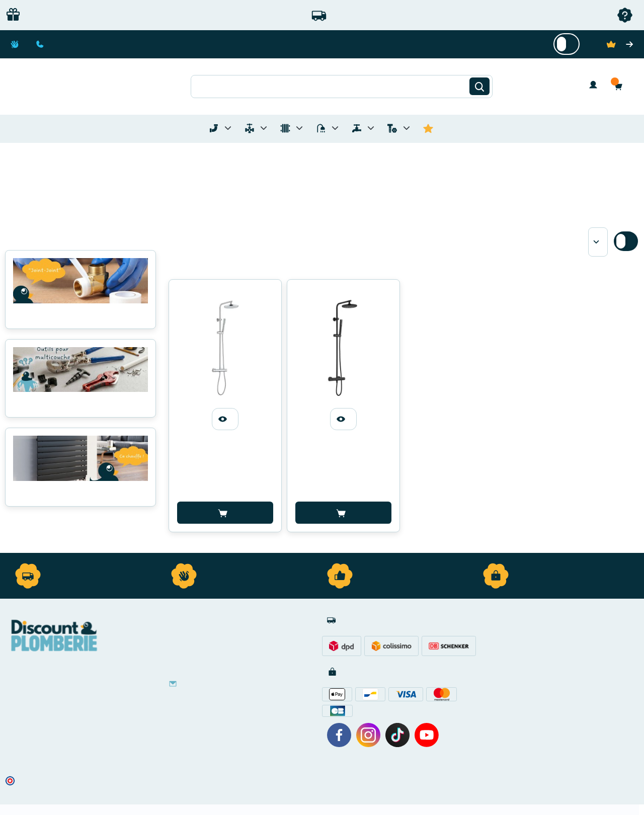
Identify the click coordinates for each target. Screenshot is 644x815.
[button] (621, 86)
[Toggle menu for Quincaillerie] (407, 128)
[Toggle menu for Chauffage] (299, 128)
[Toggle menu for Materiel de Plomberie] (264, 128)
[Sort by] (598, 242)
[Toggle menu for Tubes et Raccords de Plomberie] (228, 128)
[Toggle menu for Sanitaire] (335, 128)
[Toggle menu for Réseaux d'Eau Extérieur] (371, 128)
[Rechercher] (479, 87)
